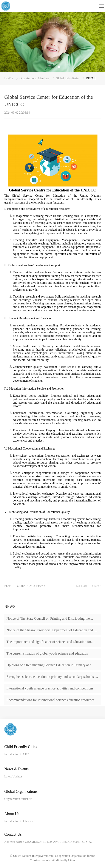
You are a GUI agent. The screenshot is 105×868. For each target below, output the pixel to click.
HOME (9, 78)
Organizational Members (35, 78)
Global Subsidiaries (68, 78)
